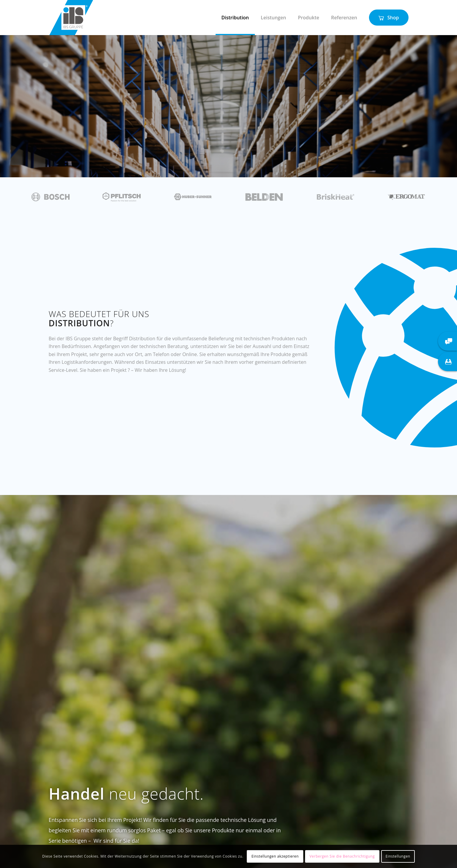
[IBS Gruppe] (71, 18)
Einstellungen (398, 856)
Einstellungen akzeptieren (275, 856)
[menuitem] (235, 18)
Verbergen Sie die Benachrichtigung (342, 856)
